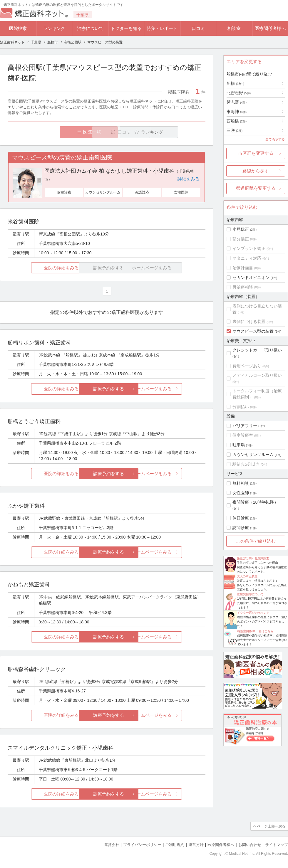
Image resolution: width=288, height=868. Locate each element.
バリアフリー (245, 426)
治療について (90, 28)
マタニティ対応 (247, 258)
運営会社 (112, 845)
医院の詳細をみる (41, 268)
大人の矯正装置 (247, 576)
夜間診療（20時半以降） (255, 502)
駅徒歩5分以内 (246, 464)
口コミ (198, 28)
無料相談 (241, 483)
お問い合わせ (250, 845)
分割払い (241, 407)
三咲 (235, 130)
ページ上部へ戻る (271, 826)
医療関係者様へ (270, 28)
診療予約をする (107, 389)
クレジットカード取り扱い (257, 350)
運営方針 (196, 845)
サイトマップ (277, 845)
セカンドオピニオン (251, 277)
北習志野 (239, 93)
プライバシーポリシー (142, 845)
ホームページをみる (173, 389)
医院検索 (18, 28)
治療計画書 (243, 268)
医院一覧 (48, 132)
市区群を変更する (256, 153)
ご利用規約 (175, 845)
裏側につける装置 (249, 322)
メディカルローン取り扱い (257, 375)
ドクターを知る (126, 28)
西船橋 (237, 121)
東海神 (237, 112)
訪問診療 (241, 528)
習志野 (237, 102)
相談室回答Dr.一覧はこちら (255, 631)
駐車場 (239, 445)
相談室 (234, 28)
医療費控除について (250, 594)
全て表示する (275, 139)
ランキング (54, 28)
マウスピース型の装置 (253, 331)
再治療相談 (243, 287)
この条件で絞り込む (256, 541)
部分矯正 (241, 239)
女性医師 (241, 493)
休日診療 (241, 518)
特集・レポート (162, 28)
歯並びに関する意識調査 (253, 558)
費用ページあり (247, 366)
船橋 (235, 83)
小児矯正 (241, 229)
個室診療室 (243, 435)
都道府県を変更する (256, 188)
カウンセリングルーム (253, 455)
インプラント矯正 (249, 248)
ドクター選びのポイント (253, 613)
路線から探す (256, 171)
